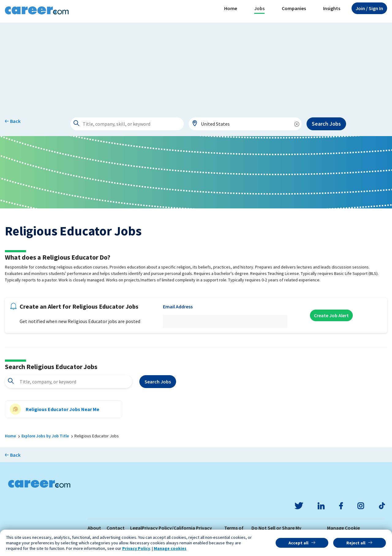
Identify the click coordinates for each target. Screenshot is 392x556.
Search (158, 382)
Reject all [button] (356, 543)
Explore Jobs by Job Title (45, 436)
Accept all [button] (298, 543)
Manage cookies (170, 548)
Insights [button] (332, 8)
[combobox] (245, 124)
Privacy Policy (136, 548)
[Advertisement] (196, 66)
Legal (136, 528)
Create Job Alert (331, 315)
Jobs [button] (259, 8)
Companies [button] (294, 8)
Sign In (369, 8)
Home (231, 8)
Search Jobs (326, 124)
